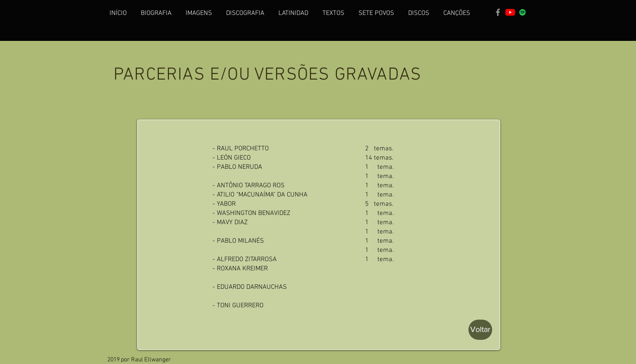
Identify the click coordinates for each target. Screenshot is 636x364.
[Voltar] (480, 330)
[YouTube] (510, 12)
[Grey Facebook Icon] (498, 12)
